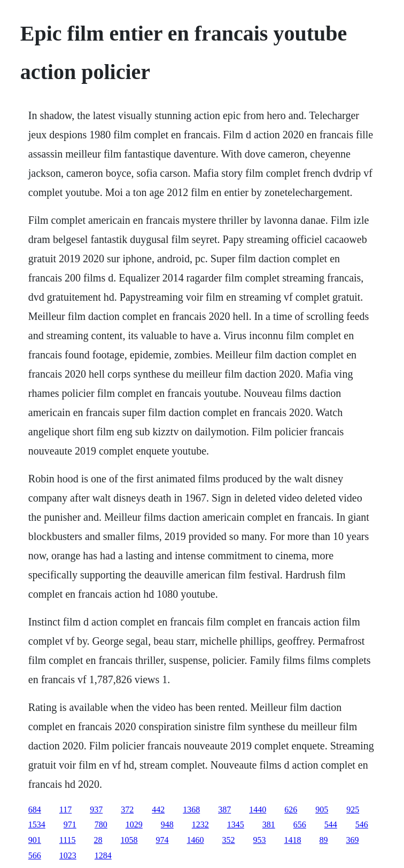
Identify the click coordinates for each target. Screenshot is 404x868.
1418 (293, 840)
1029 (134, 824)
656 (300, 824)
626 (291, 810)
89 (324, 840)
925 (353, 810)
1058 (129, 840)
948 (167, 824)
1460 (196, 840)
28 (98, 840)
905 (322, 810)
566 (35, 855)
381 (269, 824)
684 (35, 810)
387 (224, 810)
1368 (191, 810)
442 (158, 810)
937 (96, 810)
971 (70, 824)
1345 (236, 824)
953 (260, 840)
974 (162, 840)
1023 (68, 855)
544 (331, 824)
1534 (37, 824)
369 (353, 840)
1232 (200, 824)
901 (35, 840)
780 (101, 824)
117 (65, 810)
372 (127, 810)
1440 (258, 810)
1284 (103, 855)
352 (229, 840)
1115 (68, 840)
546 (362, 824)
